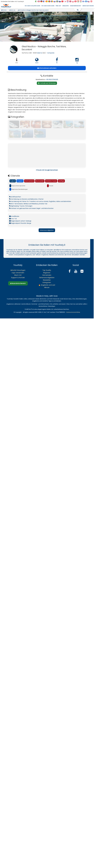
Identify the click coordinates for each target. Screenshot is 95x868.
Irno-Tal (13, 219)
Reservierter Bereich (18, 283)
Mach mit (18, 275)
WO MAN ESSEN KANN (48, 6)
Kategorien (47, 282)
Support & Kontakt (18, 278)
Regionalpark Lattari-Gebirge (20, 221)
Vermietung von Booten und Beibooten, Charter (26, 199)
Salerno (40, 53)
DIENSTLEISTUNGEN (88, 6)
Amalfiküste (14, 216)
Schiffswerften (15, 197)
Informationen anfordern (47, 68)
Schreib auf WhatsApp (48, 83)
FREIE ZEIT (58, 6)
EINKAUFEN (66, 6)
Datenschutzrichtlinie (73, 312)
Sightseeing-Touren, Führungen (21, 206)
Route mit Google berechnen (47, 170)
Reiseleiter (47, 280)
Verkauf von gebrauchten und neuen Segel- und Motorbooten (31, 208)
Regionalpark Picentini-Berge (20, 223)
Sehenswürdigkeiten (47, 230)
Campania (51, 53)
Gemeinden (47, 275)
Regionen (47, 273)
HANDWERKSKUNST (76, 6)
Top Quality (47, 270)
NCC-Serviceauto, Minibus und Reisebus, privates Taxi (28, 204)
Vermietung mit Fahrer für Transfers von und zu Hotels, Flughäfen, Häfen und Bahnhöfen (40, 201)
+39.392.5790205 (52, 80)
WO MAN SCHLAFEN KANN (32, 6)
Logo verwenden (18, 273)
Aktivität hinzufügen (18, 270)
